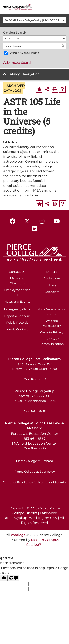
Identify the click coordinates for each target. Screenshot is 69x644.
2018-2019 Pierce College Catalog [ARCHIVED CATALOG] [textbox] (33, 20)
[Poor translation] (13, 578)
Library (52, 285)
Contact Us (17, 272)
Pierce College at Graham (34, 461)
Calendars (52, 292)
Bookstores (52, 278)
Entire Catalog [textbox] (13, 38)
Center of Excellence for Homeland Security (35, 482)
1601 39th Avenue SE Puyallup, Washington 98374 (35, 399)
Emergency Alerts (17, 309)
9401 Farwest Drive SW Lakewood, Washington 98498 (35, 367)
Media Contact (17, 329)
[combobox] (35, 20)
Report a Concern (17, 316)
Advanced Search (18, 63)
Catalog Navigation (24, 74)
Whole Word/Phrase (24, 53)
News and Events (17, 302)
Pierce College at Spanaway (35, 472)
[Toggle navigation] (65, 7)
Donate (52, 272)
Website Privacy (52, 332)
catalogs (18, 535)
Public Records (17, 323)
